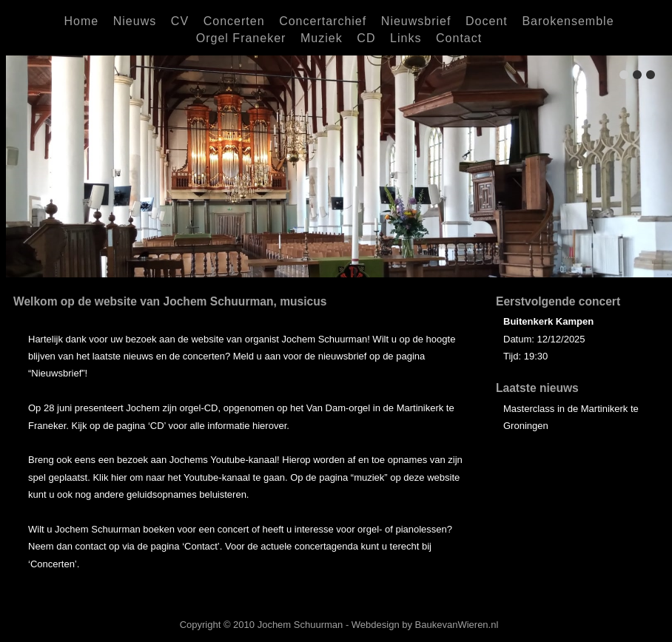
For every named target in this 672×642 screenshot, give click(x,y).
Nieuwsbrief (416, 21)
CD (366, 38)
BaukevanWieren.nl (457, 625)
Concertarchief (323, 21)
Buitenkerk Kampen (548, 321)
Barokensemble (568, 21)
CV (180, 21)
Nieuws (135, 21)
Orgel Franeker (241, 38)
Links (406, 38)
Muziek (322, 38)
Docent (487, 21)
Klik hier (110, 477)
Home (81, 21)
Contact (459, 38)
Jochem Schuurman (300, 625)
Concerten (234, 21)
